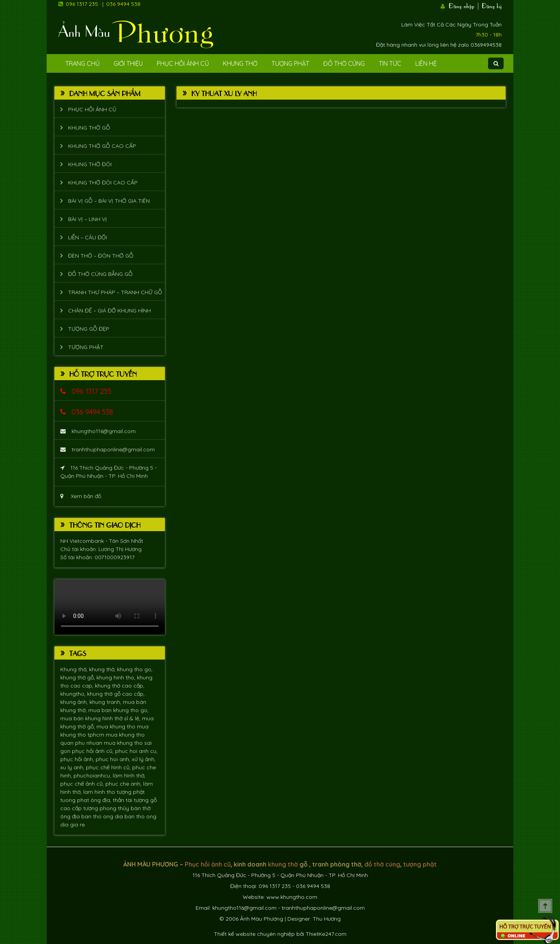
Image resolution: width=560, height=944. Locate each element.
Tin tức (390, 63)
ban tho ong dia (103, 816)
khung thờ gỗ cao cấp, (116, 694)
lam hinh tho (100, 792)
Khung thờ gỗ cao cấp (102, 146)
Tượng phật (290, 63)
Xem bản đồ (81, 496)
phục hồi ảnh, (78, 759)
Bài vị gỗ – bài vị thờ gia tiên (109, 201)
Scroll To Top (545, 906)
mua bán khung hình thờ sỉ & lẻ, (101, 718)
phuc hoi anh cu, (136, 751)
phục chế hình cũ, (109, 767)
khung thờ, (103, 669)
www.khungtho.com (292, 897)
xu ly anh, (73, 767)
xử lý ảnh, (144, 759)
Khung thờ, (75, 669)
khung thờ (283, 864)
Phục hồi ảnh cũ (183, 63)
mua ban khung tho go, (118, 710)
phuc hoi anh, (114, 759)
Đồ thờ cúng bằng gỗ (100, 274)
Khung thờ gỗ (89, 128)
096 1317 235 (82, 4)
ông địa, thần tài (112, 800)
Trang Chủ (82, 63)
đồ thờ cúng (382, 864)
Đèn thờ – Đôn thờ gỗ (101, 256)
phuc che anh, (124, 784)
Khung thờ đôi (90, 164)
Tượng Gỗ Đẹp (89, 329)
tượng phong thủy (107, 808)
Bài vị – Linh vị (87, 219)
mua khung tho (117, 726)
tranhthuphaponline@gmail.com (108, 449)
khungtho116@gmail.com (98, 431)
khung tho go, (135, 669)
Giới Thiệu (128, 63)
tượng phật (131, 792)
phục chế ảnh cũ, (83, 784)
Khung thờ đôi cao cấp (103, 182)
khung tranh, (106, 702)
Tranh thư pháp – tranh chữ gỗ (115, 292)
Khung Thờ (240, 63)
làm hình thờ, (129, 776)
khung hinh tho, (117, 677)
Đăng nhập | (464, 5)
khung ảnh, (75, 702)
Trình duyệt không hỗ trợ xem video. (110, 607)
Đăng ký (492, 5)
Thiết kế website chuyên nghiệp (254, 934)
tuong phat (75, 800)
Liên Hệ (426, 63)
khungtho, (74, 694)
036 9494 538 (123, 4)
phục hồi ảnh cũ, (94, 751)
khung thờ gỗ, (78, 677)
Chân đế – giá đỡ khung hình (109, 311)
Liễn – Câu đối (87, 237)
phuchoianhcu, (93, 776)
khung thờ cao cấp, (120, 686)
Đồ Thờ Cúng (344, 63)
